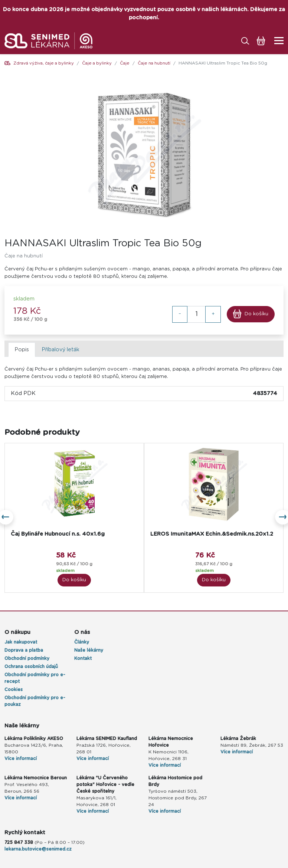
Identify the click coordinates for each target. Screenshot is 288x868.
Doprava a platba (24, 650)
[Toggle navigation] (277, 41)
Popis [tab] (22, 350)
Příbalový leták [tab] (60, 350)
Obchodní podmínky (27, 658)
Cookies (14, 690)
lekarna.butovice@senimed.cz (38, 849)
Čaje (125, 63)
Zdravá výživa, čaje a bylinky (44, 63)
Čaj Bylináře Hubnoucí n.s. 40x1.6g (58, 534)
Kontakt (83, 658)
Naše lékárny (89, 650)
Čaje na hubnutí (154, 63)
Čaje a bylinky (97, 63)
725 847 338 (19, 842)
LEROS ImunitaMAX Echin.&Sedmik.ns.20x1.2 (212, 534)
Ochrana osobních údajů (31, 667)
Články (82, 642)
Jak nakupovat (21, 642)
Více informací (21, 759)
